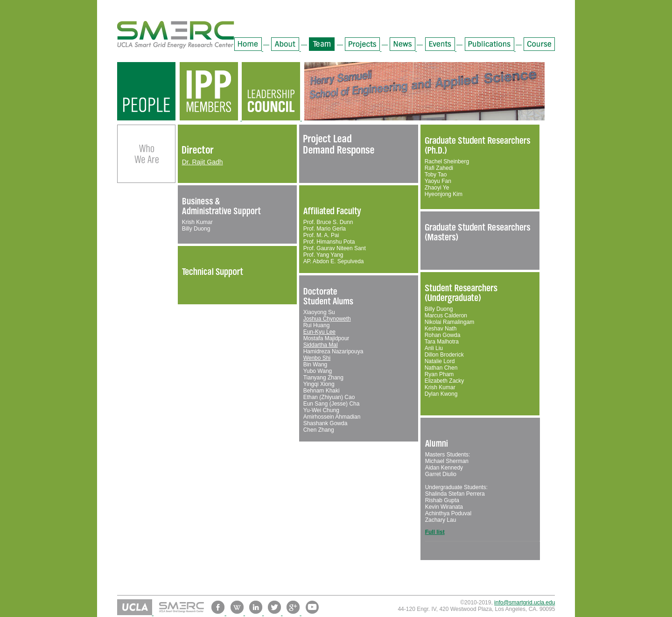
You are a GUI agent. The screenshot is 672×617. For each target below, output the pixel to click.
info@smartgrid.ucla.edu (525, 603)
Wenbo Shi (317, 358)
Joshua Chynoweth (327, 319)
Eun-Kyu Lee (319, 332)
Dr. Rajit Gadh (203, 162)
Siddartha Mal (321, 345)
